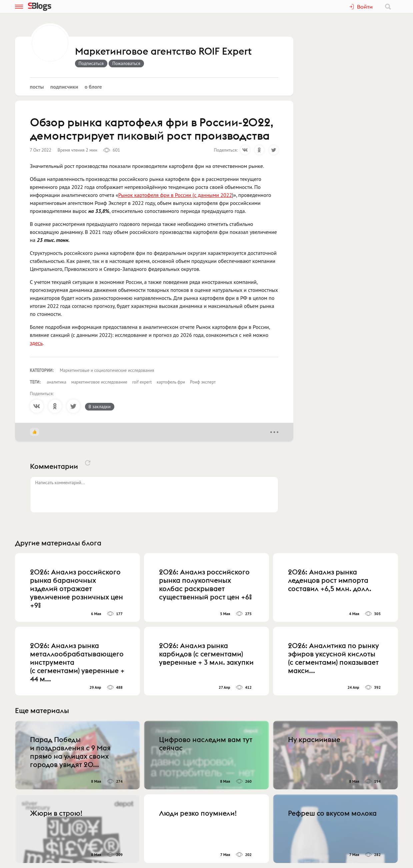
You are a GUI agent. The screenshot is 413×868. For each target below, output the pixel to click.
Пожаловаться (126, 63)
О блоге (93, 87)
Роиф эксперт (203, 382)
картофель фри (171, 382)
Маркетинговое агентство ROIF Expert (163, 52)
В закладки (100, 407)
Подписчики (64, 87)
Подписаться (91, 63)
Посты (37, 87)
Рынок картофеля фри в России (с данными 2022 (175, 195)
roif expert (142, 382)
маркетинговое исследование (99, 382)
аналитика (56, 382)
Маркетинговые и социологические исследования (107, 370)
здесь (36, 343)
